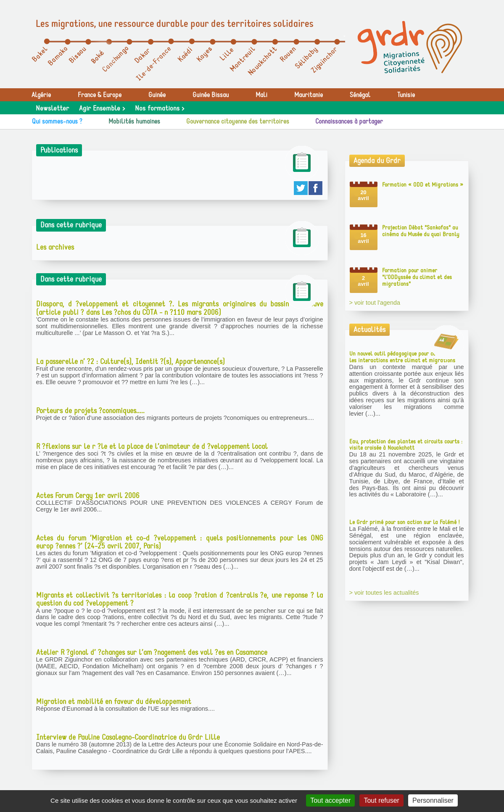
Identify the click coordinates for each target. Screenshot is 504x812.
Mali (261, 95)
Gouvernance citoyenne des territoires (238, 121)
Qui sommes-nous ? (57, 121)
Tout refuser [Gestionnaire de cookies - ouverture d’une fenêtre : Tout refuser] (381, 800)
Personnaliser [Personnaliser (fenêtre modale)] (433, 800)
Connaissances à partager (349, 121)
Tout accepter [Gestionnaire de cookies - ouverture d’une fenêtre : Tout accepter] (330, 800)
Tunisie (406, 95)
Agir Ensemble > (102, 108)
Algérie (41, 95)
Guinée (157, 95)
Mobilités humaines (134, 121)
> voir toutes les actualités (384, 593)
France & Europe (100, 95)
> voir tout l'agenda (375, 303)
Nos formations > (160, 108)
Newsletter (52, 108)
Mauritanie (309, 95)
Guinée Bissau (211, 95)
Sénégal (360, 95)
